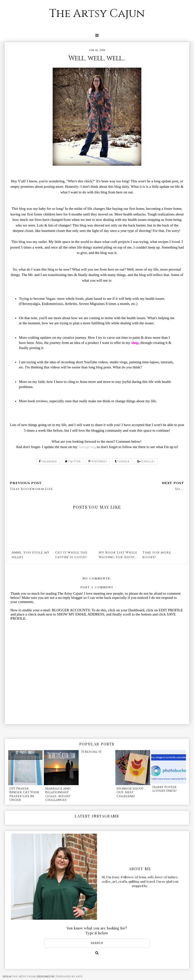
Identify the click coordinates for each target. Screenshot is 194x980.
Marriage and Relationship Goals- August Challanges (58, 794)
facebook (48, 461)
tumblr (122, 461)
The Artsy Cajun (97, 14)
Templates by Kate (69, 976)
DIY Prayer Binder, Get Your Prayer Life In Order (24, 794)
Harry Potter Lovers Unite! (164, 789)
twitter (73, 461)
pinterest (98, 461)
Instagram (87, 447)
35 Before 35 (91, 752)
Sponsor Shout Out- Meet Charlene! (130, 792)
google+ (146, 461)
